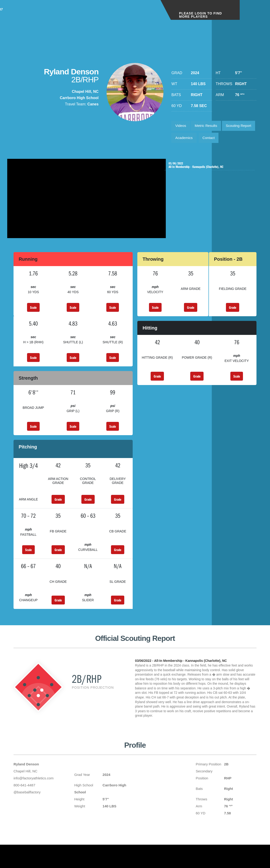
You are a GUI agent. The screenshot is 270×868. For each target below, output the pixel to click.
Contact (182, 152)
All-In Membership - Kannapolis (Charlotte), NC (211, 180)
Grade (191, 323)
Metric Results (208, 126)
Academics (222, 139)
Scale (33, 323)
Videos (181, 126)
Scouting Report (189, 139)
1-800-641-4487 (138, 14)
